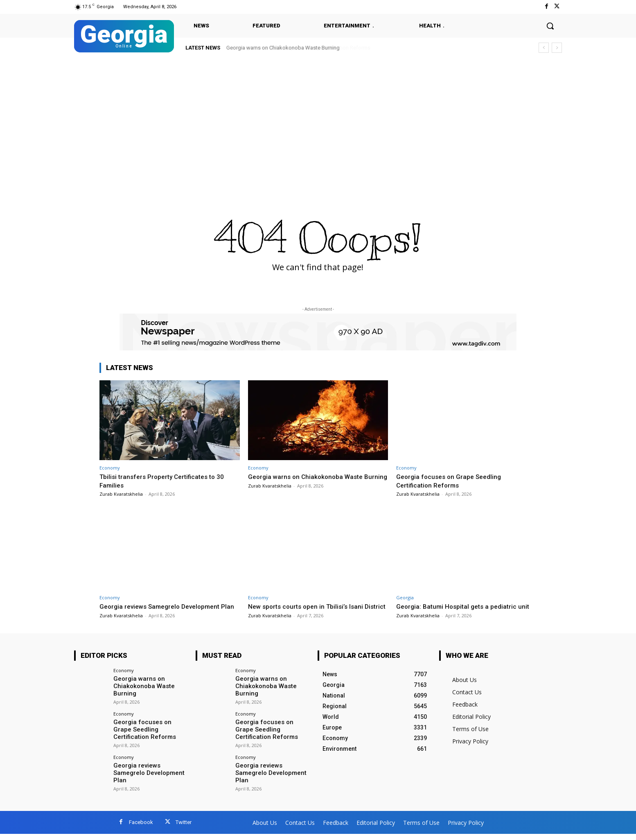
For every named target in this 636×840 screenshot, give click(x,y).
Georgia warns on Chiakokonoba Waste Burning (283, 48)
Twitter (184, 828)
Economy (110, 468)
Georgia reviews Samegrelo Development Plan (147, 778)
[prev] (544, 48)
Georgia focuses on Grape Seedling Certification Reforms (452, 481)
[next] (557, 48)
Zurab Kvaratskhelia (121, 494)
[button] (550, 26)
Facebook (141, 828)
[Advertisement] (318, 120)
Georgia (405, 597)
